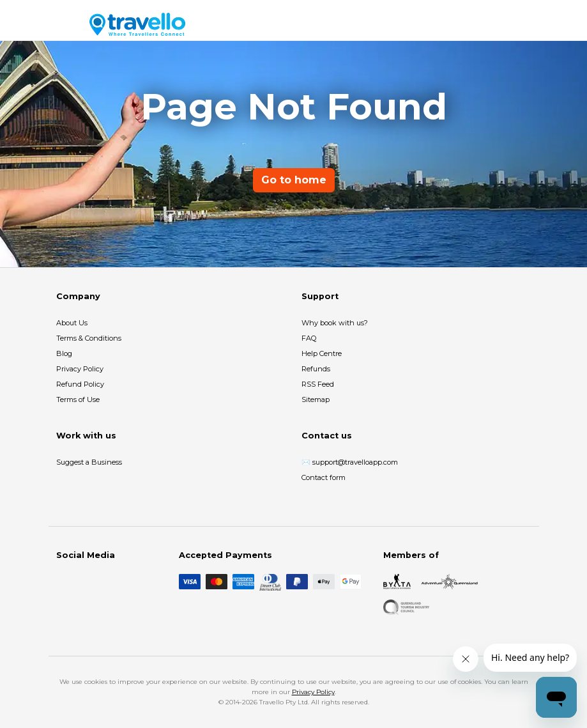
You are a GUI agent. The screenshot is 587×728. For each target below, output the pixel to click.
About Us (72, 323)
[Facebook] (64, 582)
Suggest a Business (89, 462)
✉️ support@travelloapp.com (350, 462)
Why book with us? (335, 323)
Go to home (294, 180)
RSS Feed (318, 384)
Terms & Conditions (89, 338)
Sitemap (316, 399)
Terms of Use (78, 399)
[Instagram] (84, 582)
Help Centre (322, 353)
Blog (64, 353)
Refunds (316, 369)
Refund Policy (80, 384)
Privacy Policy (80, 369)
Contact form (324, 477)
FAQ (309, 338)
